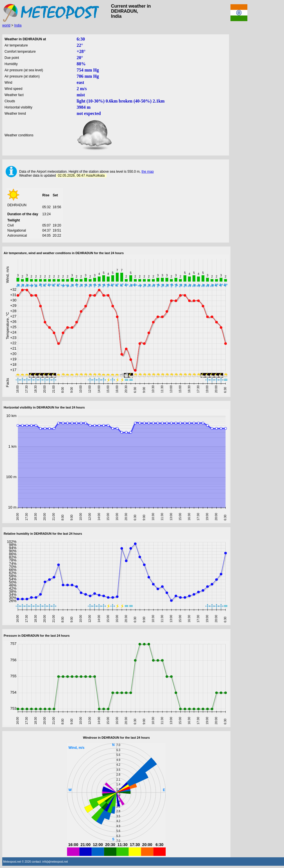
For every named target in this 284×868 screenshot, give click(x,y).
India (18, 25)
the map (147, 172)
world (6, 25)
